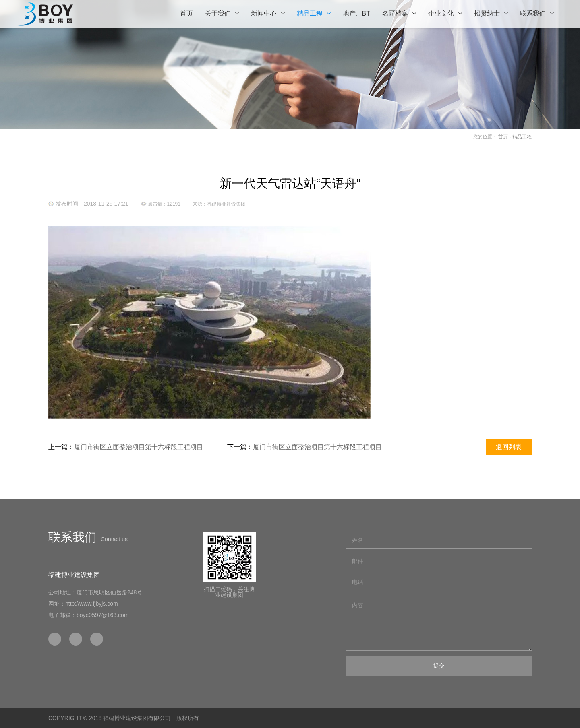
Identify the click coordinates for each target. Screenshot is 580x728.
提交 (439, 666)
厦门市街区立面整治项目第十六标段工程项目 (139, 447)
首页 (503, 137)
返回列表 (509, 447)
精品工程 (522, 137)
